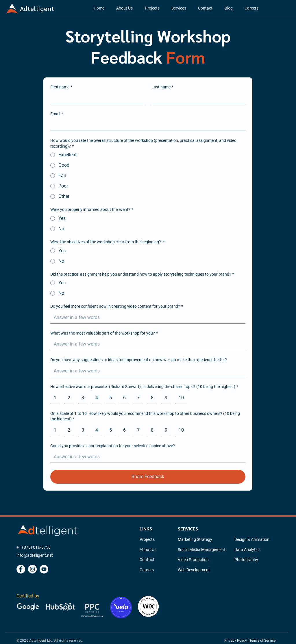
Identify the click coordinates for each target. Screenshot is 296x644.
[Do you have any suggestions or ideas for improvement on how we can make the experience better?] (146, 371)
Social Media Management (201, 550)
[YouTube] (44, 569)
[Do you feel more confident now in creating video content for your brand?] (146, 318)
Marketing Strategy (195, 539)
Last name (162, 87)
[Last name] (197, 98)
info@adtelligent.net (35, 555)
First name (61, 87)
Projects (147, 539)
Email (57, 114)
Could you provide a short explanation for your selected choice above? (113, 446)
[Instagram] (32, 569)
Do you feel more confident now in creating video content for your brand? (117, 307)
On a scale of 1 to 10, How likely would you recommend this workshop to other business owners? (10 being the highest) (145, 417)
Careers (147, 570)
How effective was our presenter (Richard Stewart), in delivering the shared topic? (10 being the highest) (144, 387)
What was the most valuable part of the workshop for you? (104, 333)
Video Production (193, 560)
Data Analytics (247, 550)
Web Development (194, 570)
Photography (246, 560)
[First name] (96, 98)
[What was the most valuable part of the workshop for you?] (146, 344)
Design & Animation (252, 539)
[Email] (146, 125)
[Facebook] (21, 569)
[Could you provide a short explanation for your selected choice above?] (146, 457)
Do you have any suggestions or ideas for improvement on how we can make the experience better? (139, 360)
